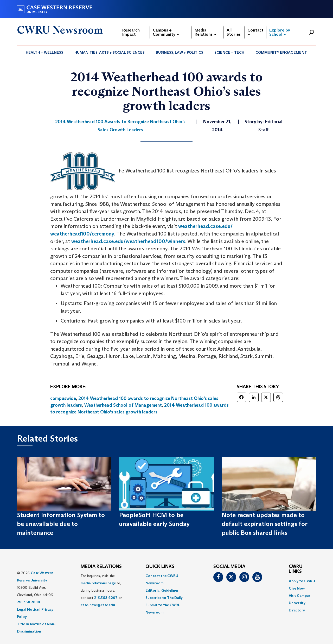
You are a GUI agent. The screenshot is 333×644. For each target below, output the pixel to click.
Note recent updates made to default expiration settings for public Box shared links (264, 524)
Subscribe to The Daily (164, 598)
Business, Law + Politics (180, 52)
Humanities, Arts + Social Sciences (110, 52)
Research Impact (131, 32)
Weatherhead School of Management (123, 405)
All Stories (234, 32)
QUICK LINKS (160, 567)
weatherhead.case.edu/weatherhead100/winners (128, 241)
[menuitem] (45, 52)
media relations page (98, 583)
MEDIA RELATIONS (101, 567)
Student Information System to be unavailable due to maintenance (61, 524)
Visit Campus (300, 596)
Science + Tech (229, 52)
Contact (255, 31)
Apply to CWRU (302, 581)
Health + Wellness (44, 52)
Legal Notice (28, 609)
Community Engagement (281, 52)
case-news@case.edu (98, 605)
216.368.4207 (106, 598)
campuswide (63, 398)
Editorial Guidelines (162, 590)
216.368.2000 (28, 602)
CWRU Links (296, 569)
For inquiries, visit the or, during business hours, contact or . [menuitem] (101, 590)
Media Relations (205, 32)
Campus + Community (166, 32)
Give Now (297, 588)
